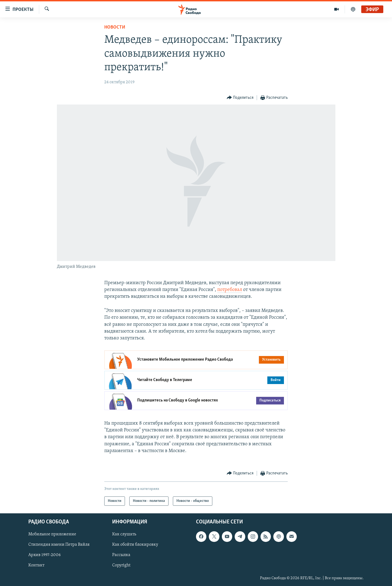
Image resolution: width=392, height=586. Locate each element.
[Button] (240, 98)
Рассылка (121, 555)
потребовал (230, 290)
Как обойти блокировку (135, 545)
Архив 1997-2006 (45, 555)
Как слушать (124, 534)
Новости (115, 27)
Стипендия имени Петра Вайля (59, 545)
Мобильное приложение (52, 534)
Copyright (121, 566)
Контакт (36, 566)
